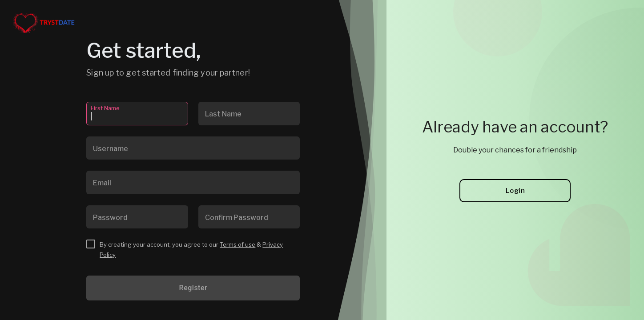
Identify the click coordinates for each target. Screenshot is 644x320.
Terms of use (237, 244)
